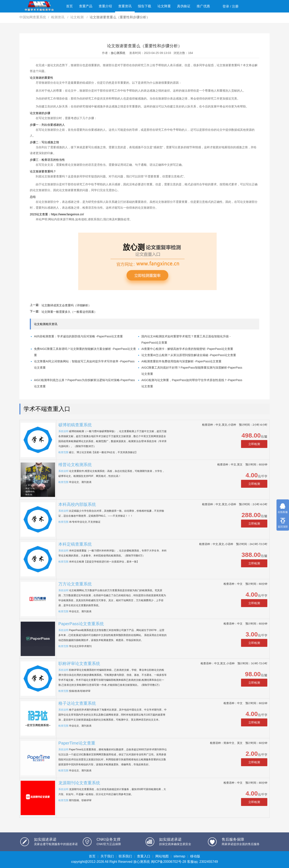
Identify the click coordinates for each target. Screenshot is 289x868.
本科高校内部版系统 (77, 504)
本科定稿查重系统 (75, 544)
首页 (69, 6)
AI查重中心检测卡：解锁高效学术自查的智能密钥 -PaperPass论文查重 (187, 349)
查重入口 (144, 856)
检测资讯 (58, 17)
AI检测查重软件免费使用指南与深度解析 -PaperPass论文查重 (181, 361)
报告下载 (144, 6)
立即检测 (254, 444)
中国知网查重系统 (33, 17)
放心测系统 (118, 53)
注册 (235, 6)
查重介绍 (105, 6)
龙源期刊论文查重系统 (79, 783)
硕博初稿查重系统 (75, 425)
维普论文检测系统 (75, 465)
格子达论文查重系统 (77, 703)
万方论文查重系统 (75, 584)
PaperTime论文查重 (77, 743)
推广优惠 (203, 6)
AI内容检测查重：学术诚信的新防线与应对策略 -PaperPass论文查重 (78, 336)
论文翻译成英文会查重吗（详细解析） (66, 305)
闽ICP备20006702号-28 (169, 862)
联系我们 (125, 856)
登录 (226, 6)
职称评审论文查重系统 (79, 663)
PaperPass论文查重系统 (81, 624)
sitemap (179, 856)
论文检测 (77, 17)
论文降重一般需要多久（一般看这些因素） (69, 312)
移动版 (195, 856)
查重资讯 (125, 6)
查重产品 (86, 6)
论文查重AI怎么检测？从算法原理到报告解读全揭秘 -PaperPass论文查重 (189, 355)
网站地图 (162, 856)
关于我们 (107, 856)
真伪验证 (184, 6)
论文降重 (164, 6)
